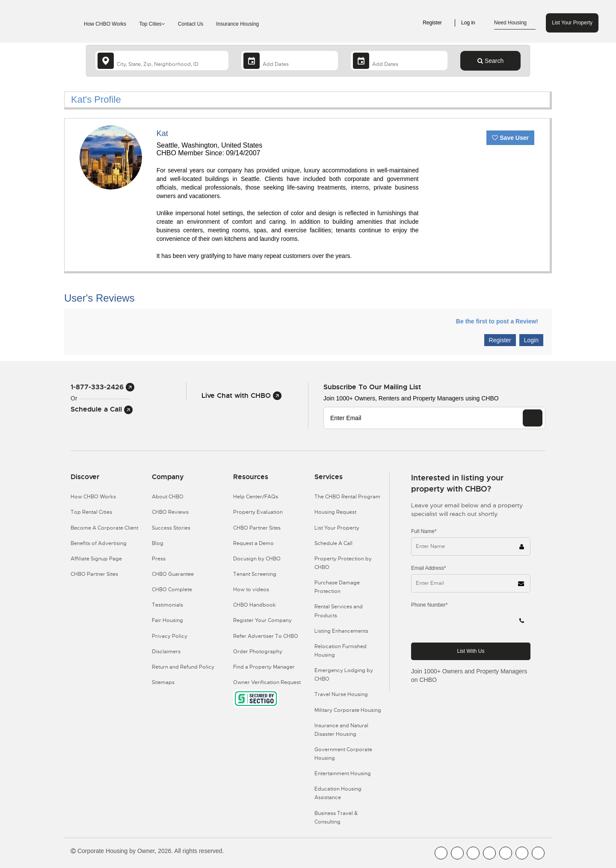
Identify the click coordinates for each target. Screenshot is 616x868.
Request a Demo (253, 543)
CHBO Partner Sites (94, 574)
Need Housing (515, 23)
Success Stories (171, 528)
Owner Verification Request (267, 682)
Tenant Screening (255, 574)
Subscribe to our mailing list (372, 387)
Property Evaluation (258, 512)
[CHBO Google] (538, 853)
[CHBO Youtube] (457, 853)
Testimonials (167, 605)
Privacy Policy (170, 636)
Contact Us (191, 24)
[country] (162, 61)
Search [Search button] (490, 61)
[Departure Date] (399, 61)
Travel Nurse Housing (341, 694)
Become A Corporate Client (104, 528)
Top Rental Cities (91, 512)
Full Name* (424, 531)
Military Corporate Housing (348, 710)
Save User (510, 138)
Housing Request (335, 512)
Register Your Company (262, 620)
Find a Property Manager (264, 667)
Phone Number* (429, 605)
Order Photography (258, 652)
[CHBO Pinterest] (522, 853)
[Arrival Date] (290, 61)
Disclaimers (166, 652)
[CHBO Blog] (473, 853)
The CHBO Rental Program (347, 497)
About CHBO (168, 497)
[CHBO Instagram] (489, 853)
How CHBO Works (105, 24)
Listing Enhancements (341, 631)
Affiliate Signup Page (96, 559)
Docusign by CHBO (257, 559)
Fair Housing (167, 620)
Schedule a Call (102, 409)
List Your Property (572, 23)
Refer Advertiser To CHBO (266, 636)
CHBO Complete (172, 590)
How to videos (251, 590)
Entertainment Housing (343, 773)
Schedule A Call (333, 543)
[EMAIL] (533, 418)
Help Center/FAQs (256, 497)
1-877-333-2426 (102, 387)
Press (159, 559)
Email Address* (428, 568)
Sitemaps (163, 682)
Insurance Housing (237, 24)
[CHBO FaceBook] (441, 853)
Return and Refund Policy (183, 667)
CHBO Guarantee (173, 574)
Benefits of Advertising (99, 543)
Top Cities (152, 24)
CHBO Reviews (170, 512)
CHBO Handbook (255, 605)
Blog (158, 543)
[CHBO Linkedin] (506, 853)
